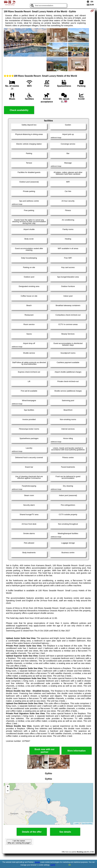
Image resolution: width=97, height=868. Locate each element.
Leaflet (76, 824)
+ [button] (8, 787)
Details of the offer (32, 832)
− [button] (8, 791)
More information (77, 751)
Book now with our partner (45, 751)
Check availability (19, 110)
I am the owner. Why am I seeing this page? (19, 842)
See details (65, 832)
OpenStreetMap (87, 824)
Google (37, 862)
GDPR (53, 865)
